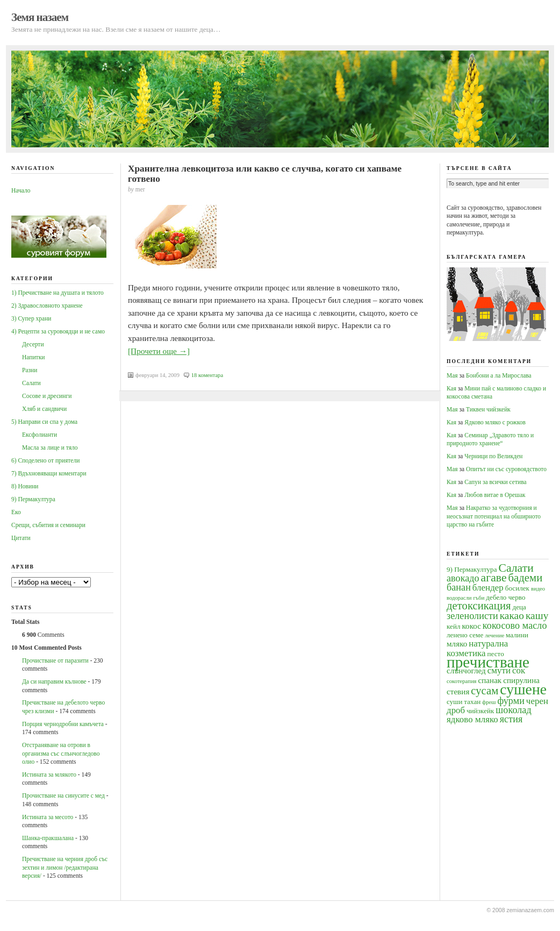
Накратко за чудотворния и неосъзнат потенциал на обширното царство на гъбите (494, 516)
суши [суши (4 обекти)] (454, 702)
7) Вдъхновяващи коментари (49, 473)
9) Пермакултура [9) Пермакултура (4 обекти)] (472, 569)
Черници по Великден (493, 456)
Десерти (33, 344)
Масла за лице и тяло (50, 447)
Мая (452, 375)
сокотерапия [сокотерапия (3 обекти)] (462, 681)
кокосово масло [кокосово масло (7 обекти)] (515, 626)
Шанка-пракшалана (48, 838)
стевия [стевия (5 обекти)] (458, 691)
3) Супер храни (31, 318)
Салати (31, 383)
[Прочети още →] (159, 351)
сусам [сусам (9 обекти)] (484, 691)
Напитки (33, 357)
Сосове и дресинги (47, 396)
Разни (30, 370)
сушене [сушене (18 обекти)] (523, 689)
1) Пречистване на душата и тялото (58, 293)
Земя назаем (40, 17)
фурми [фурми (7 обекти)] (511, 701)
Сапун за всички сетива (495, 482)
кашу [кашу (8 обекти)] (537, 616)
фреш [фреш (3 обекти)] (489, 702)
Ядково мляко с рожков (495, 422)
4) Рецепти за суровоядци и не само (58, 331)
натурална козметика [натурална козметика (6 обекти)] (477, 648)
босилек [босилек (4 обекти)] (517, 588)
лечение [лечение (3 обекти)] (494, 635)
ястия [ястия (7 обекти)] (511, 719)
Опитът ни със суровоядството (506, 469)
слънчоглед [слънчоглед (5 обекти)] (466, 670)
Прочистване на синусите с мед (63, 795)
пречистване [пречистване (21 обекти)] (488, 662)
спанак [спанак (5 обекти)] (490, 680)
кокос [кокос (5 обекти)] (471, 626)
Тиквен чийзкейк (488, 409)
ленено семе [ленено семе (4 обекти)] (465, 635)
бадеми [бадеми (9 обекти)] (526, 578)
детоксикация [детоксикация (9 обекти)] (479, 606)
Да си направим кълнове (54, 681)
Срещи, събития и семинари (48, 525)
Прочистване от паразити (55, 660)
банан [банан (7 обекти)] (459, 587)
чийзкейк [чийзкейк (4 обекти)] (480, 711)
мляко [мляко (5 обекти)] (457, 644)
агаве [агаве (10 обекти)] (494, 578)
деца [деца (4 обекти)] (519, 607)
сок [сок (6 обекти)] (519, 670)
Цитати (21, 538)
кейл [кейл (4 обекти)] (454, 626)
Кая (451, 388)
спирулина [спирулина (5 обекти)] (521, 680)
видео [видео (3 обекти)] (538, 589)
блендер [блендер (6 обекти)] (488, 588)
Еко (16, 512)
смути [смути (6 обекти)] (499, 670)
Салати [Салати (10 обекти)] (516, 568)
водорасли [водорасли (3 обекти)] (459, 598)
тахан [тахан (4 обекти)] (472, 702)
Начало (21, 190)
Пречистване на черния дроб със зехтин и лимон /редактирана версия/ (65, 867)
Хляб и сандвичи (44, 409)
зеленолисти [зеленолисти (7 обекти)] (472, 616)
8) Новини (25, 486)
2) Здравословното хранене (47, 305)
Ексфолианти (40, 435)
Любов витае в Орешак (495, 495)
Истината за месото (48, 817)
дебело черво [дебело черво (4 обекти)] (505, 597)
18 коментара (207, 375)
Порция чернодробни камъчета (63, 724)
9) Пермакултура (33, 499)
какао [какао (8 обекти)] (512, 616)
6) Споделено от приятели (45, 460)
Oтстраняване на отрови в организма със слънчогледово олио (61, 753)
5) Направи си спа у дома (44, 422)
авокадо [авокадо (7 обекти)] (463, 578)
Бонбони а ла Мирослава (499, 375)
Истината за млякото (49, 774)
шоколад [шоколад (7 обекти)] (513, 710)
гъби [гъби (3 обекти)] (479, 598)
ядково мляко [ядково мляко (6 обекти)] (472, 719)
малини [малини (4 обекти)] (517, 635)
